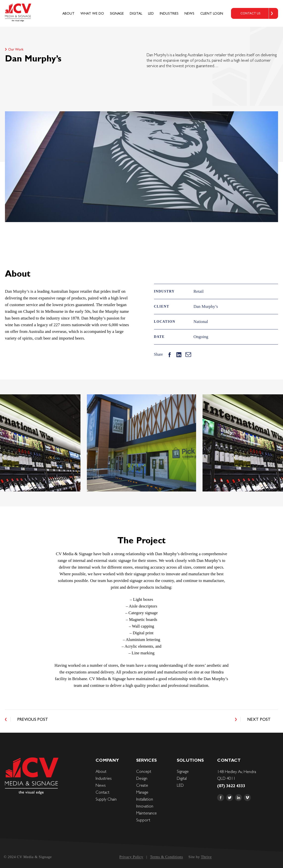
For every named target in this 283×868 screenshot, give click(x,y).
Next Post (259, 719)
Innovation (145, 806)
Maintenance (146, 813)
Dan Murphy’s (17, 291)
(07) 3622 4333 (231, 786)
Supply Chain (106, 799)
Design (142, 778)
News (189, 13)
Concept (144, 771)
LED (151, 13)
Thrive (206, 857)
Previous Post (33, 719)
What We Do (92, 13)
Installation (145, 799)
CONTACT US (250, 13)
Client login (212, 13)
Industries (169, 13)
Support (143, 820)
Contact (103, 792)
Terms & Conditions (167, 857)
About (68, 13)
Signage (117, 13)
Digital (136, 13)
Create (142, 785)
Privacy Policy (131, 857)
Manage (142, 792)
